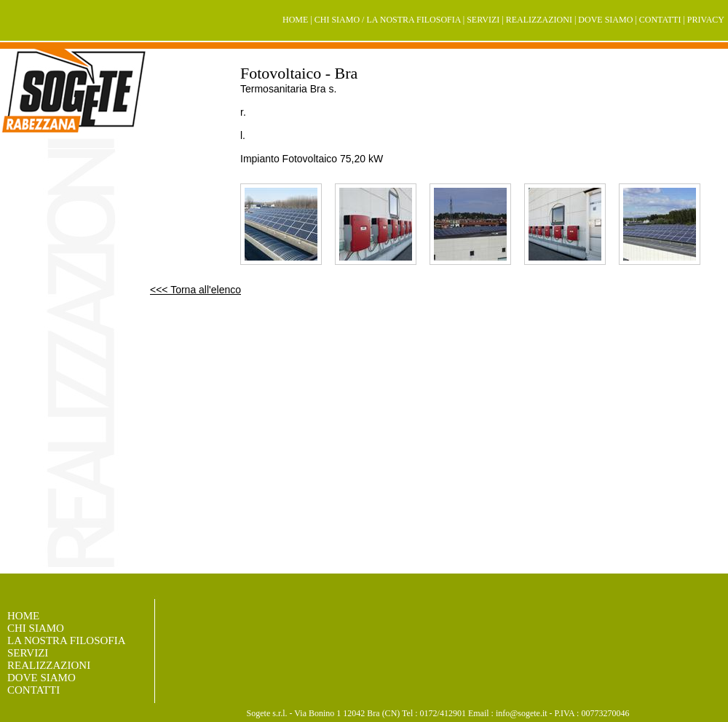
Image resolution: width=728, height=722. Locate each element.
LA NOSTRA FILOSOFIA (67, 640)
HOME (295, 20)
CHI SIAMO (36, 628)
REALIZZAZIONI (539, 20)
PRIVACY (706, 20)
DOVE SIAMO (605, 20)
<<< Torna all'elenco (195, 290)
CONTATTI (660, 20)
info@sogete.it (522, 713)
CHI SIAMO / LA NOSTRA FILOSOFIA (388, 20)
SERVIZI (483, 20)
